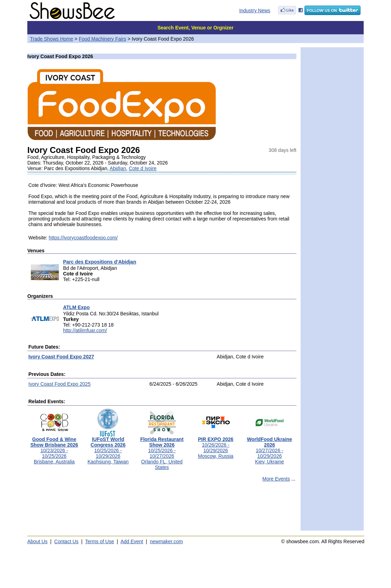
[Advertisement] (162, 509)
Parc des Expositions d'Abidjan (100, 262)
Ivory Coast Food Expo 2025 (59, 384)
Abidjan (118, 168)
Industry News (255, 10)
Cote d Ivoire (143, 168)
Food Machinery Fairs (102, 39)
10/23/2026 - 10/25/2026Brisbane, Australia (54, 448)
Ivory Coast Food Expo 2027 (61, 357)
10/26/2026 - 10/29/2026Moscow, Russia (216, 445)
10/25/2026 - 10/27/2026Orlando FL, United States (162, 451)
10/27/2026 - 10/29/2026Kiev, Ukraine (270, 448)
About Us (37, 541)
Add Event (132, 541)
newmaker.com (166, 541)
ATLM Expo (76, 307)
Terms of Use (100, 541)
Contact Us (66, 541)
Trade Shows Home (52, 39)
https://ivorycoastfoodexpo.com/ (83, 238)
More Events (276, 479)
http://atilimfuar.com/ (85, 330)
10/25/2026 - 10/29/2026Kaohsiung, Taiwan (108, 448)
